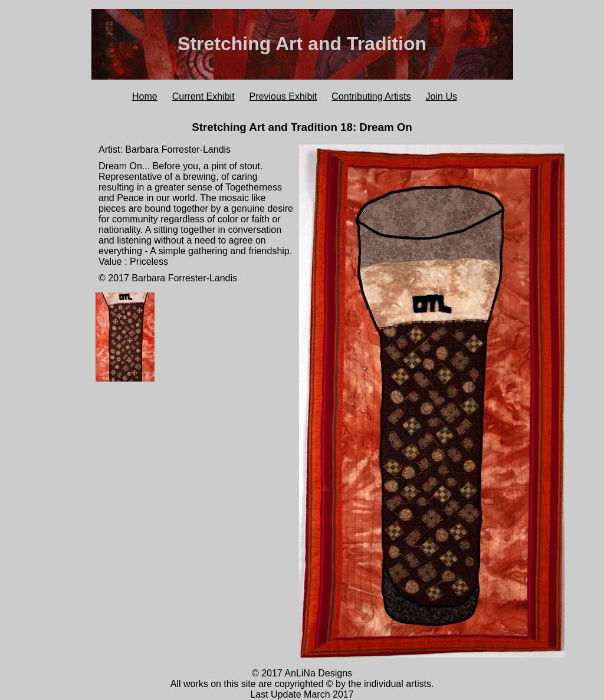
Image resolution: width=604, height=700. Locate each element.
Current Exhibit (203, 96)
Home (145, 96)
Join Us (441, 96)
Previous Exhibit (283, 96)
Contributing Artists (371, 96)
